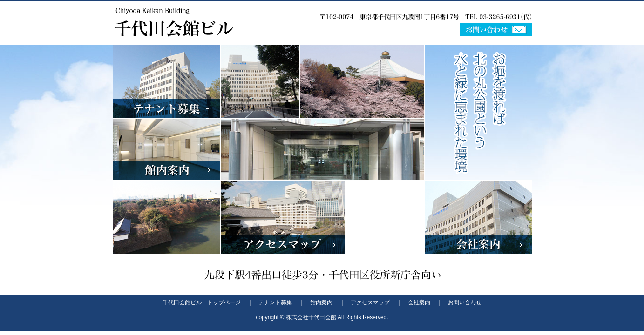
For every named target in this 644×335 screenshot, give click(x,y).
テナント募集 (166, 82)
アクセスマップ (283, 211)
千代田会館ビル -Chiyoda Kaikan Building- (174, 22)
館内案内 (166, 149)
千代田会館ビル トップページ (202, 302)
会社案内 (478, 217)
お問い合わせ (496, 30)
